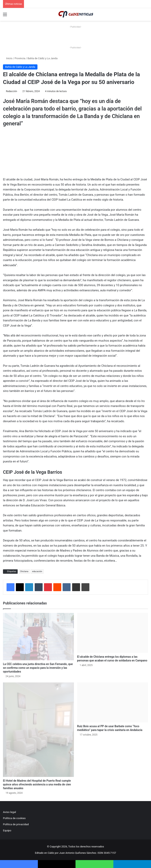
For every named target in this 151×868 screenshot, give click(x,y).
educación (37, 571)
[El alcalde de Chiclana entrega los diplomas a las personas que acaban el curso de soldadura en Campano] (113, 633)
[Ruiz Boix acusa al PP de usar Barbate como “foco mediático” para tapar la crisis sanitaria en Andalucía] (113, 702)
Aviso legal (10, 812)
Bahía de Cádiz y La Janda (43, 58)
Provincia (20, 58)
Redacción (11, 91)
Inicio (8, 58)
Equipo (7, 830)
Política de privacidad (16, 824)
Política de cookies (14, 818)
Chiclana (24, 571)
